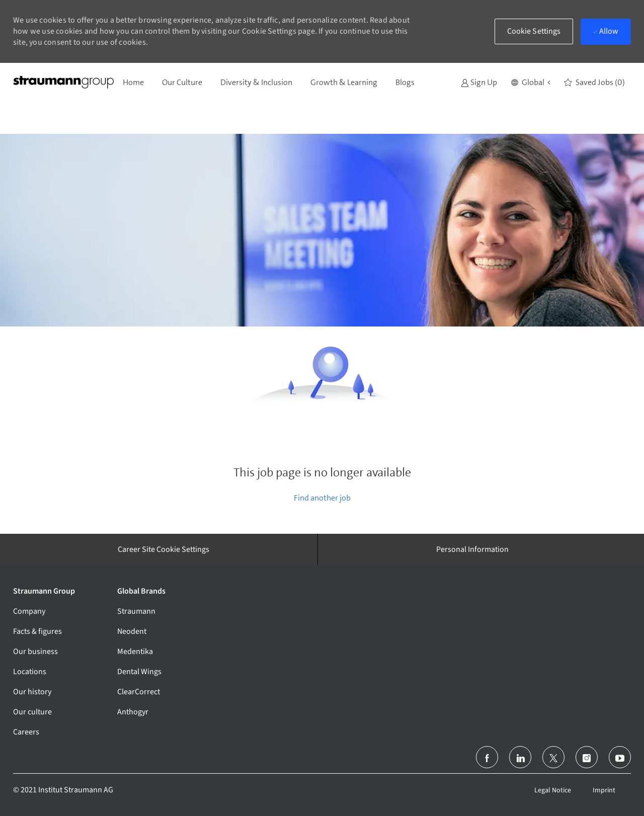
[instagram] (587, 757)
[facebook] (487, 757)
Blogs (405, 82)
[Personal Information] (472, 549)
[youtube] (620, 757)
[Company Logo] (63, 82)
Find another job (322, 498)
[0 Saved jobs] (594, 83)
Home (133, 82)
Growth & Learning (344, 82)
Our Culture (182, 82)
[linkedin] (520, 757)
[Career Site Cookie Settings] (164, 549)
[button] (531, 83)
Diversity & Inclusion (256, 82)
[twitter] (553, 757)
